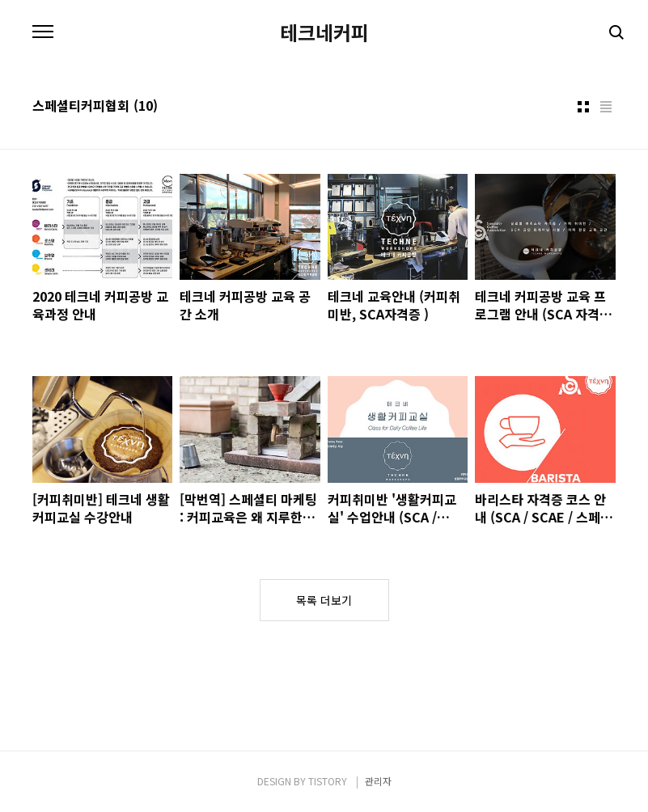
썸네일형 (583, 107)
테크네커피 (324, 32)
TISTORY (328, 781)
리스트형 (606, 107)
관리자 (378, 781)
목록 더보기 (324, 600)
